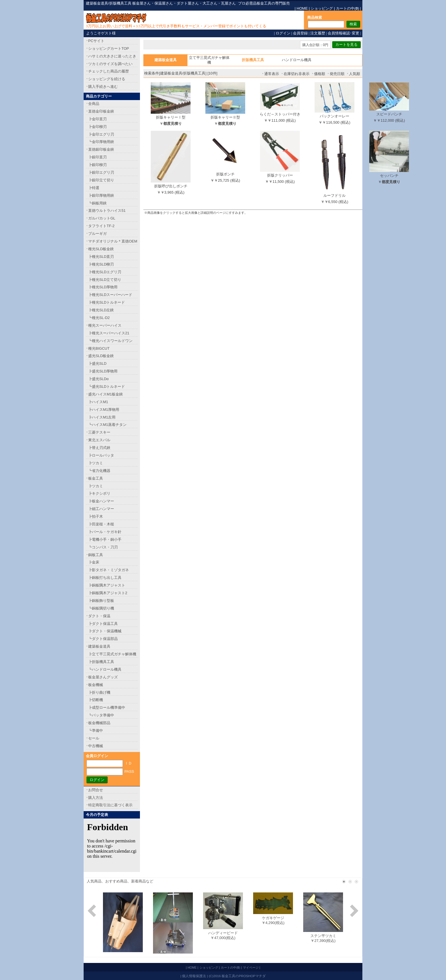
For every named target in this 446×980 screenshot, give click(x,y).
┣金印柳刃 (97, 127)
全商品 (94, 104)
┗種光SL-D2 (99, 318)
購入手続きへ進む (103, 87)
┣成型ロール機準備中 (107, 707)
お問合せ (96, 790)
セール (94, 738)
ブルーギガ (97, 234)
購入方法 (96, 798)
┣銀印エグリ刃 (101, 172)
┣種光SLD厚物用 (103, 287)
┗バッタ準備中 (101, 715)
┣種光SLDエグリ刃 (105, 272)
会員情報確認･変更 (343, 33)
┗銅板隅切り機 (101, 608)
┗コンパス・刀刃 (103, 547)
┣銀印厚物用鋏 (101, 195)
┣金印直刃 (97, 119)
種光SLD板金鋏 (101, 249)
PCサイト (96, 41)
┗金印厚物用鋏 (101, 142)
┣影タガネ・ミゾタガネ (109, 570)
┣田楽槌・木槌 (101, 524)
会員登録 (300, 33)
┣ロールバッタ (101, 455)
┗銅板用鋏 (97, 203)
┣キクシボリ (99, 493)
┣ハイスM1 (98, 402)
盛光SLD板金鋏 (101, 356)
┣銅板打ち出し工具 (105, 578)
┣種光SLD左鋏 (101, 310)
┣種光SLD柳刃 (101, 264)
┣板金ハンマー (101, 501)
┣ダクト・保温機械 (105, 631)
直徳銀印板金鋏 (101, 149)
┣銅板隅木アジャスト (107, 585)
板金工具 (96, 478)
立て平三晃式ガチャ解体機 (209, 60)
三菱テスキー (99, 432)
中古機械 (96, 746)
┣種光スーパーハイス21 (109, 333)
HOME (302, 8)
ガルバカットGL (102, 218)
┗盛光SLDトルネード (107, 387)
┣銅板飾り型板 (101, 601)
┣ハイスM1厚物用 (104, 410)
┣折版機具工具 (101, 662)
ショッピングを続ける (107, 79)
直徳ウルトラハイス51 (107, 211)
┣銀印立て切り (101, 180)
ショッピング (322, 8)
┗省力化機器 (99, 471)
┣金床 (94, 562)
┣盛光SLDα (98, 379)
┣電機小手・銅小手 (105, 539)
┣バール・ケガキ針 (105, 532)
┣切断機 (96, 700)
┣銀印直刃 (97, 157)
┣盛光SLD (97, 363)
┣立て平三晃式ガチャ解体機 (112, 654)
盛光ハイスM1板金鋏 (106, 394)
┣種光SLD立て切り (105, 280)
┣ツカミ (96, 463)
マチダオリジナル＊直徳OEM (113, 241)
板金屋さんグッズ (103, 677)
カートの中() (347, 8)
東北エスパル (99, 440)
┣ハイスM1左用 (102, 417)
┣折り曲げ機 (99, 692)
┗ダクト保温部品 (103, 639)
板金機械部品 (99, 723)
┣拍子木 (96, 516)
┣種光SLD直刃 (101, 257)
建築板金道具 (99, 646)
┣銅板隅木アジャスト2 (108, 593)
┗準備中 (96, 731)
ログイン (283, 33)
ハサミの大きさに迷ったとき (112, 56)
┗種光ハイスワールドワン (110, 341)
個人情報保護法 (194, 976)
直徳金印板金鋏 (101, 111)
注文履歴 (318, 33)
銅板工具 (96, 555)
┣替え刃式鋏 (99, 448)
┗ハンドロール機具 (105, 669)
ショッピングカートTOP (109, 48)
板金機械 (96, 685)
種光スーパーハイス (105, 325)
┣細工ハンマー (101, 509)
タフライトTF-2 (101, 226)
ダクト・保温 (99, 616)
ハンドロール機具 (297, 60)
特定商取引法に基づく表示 (110, 805)
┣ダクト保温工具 (103, 624)
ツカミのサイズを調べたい (110, 64)
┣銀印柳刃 (97, 165)
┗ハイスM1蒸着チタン (107, 425)
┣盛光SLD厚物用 (103, 371)
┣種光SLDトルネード (107, 302)
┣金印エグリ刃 (101, 134)
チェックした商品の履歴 (109, 71)
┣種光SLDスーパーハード (110, 295)
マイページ (251, 967)
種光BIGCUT (99, 348)
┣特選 (94, 188)
